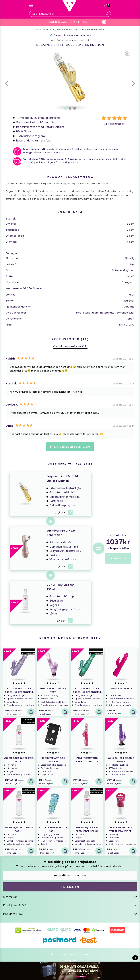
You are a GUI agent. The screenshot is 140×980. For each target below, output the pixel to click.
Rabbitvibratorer (96, 30)
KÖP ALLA (118, 558)
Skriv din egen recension (70, 447)
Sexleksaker (49, 30)
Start (39, 30)
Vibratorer (79, 30)
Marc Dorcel (81, 40)
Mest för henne (65, 30)
